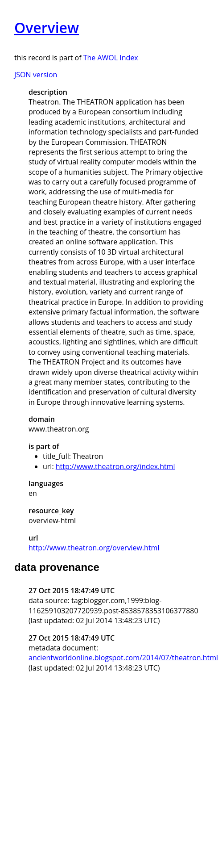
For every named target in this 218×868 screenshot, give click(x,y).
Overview (47, 27)
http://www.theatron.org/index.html (115, 466)
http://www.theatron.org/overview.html (94, 548)
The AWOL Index (111, 58)
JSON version (36, 75)
